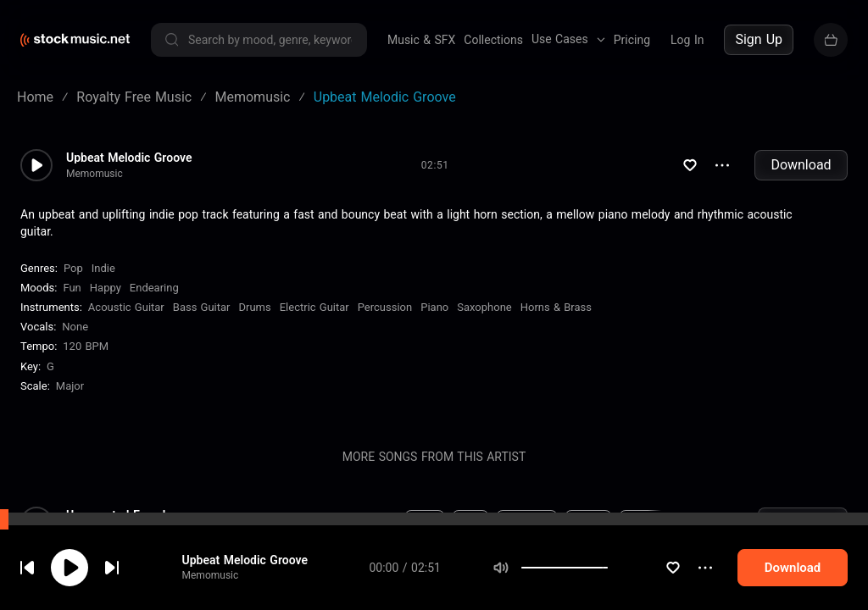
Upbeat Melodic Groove (257, 577)
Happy (106, 288)
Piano (434, 307)
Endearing (154, 288)
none (75, 327)
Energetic (527, 523)
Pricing (632, 40)
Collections (493, 40)
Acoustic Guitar (126, 307)
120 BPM (86, 346)
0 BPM (309, 523)
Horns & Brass (556, 307)
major (70, 386)
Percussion (385, 307)
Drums (255, 307)
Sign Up (759, 39)
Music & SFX (421, 40)
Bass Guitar (202, 307)
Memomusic (223, 592)
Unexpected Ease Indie (125, 515)
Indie (103, 268)
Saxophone (484, 307)
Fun (72, 288)
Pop (73, 268)
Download (801, 165)
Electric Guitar (314, 307)
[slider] (628, 585)
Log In (687, 40)
